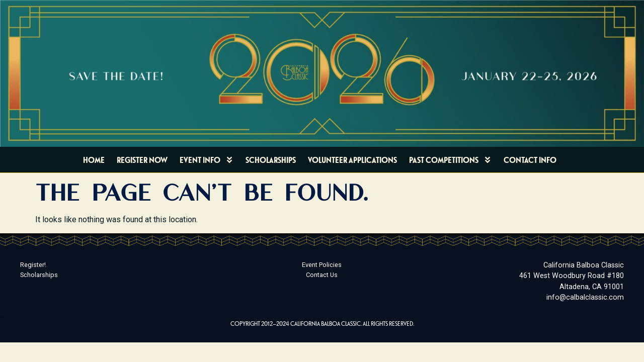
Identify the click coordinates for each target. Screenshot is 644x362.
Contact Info (530, 160)
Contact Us (322, 275)
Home (94, 160)
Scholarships (271, 160)
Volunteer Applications (352, 160)
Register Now (142, 160)
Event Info (207, 160)
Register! (33, 265)
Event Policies (322, 265)
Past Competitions (450, 160)
